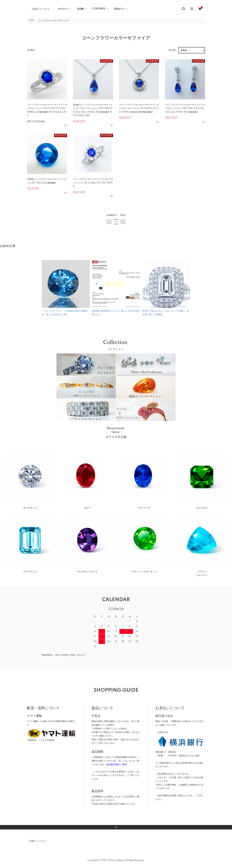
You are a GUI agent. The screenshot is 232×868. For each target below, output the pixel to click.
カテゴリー (63, 9)
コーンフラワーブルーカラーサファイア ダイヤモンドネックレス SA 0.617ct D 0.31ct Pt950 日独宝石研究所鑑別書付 (139, 108)
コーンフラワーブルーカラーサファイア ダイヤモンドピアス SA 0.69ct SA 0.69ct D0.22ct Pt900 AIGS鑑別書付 (185, 108)
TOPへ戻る (116, 827)
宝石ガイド (119, 9)
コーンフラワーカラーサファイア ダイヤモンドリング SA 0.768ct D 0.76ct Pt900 (93, 183)
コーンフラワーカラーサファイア (53, 21)
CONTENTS (99, 9)
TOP (31, 21)
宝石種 (80, 9)
